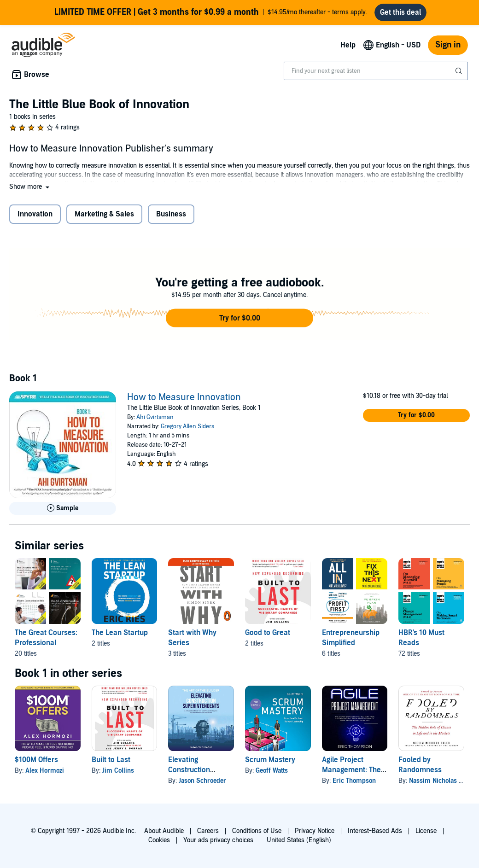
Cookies (159, 840)
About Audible (164, 831)
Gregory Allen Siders (187, 430)
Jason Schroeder (202, 784)
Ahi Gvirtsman (155, 421)
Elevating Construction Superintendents (196, 774)
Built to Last (111, 763)
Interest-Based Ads (375, 831)
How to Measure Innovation (184, 401)
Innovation (35, 218)
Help (348, 49)
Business (171, 218)
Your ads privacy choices (218, 840)
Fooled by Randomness (420, 769)
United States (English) (299, 840)
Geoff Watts (272, 774)
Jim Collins (118, 774)
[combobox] (376, 75)
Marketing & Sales (104, 218)
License (426, 831)
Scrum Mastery (270, 763)
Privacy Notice (315, 831)
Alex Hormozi (45, 774)
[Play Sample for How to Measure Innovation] (63, 512)
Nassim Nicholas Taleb (441, 784)
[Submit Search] (460, 75)
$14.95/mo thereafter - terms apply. (211, 14)
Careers (208, 831)
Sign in (448, 49)
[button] (30, 190)
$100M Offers (36, 763)
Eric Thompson (354, 784)
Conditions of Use (257, 831)
